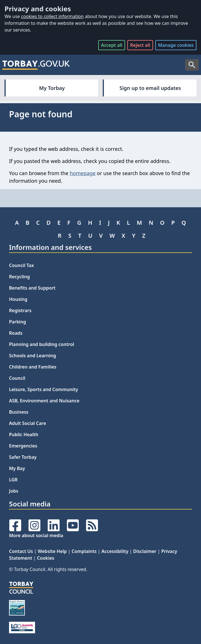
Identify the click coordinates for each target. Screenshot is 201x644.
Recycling (19, 277)
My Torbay (52, 88)
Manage (176, 45)
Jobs (14, 491)
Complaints (84, 551)
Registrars (20, 310)
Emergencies (23, 446)
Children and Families (33, 367)
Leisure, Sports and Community (43, 389)
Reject (140, 45)
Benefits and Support (32, 288)
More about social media (36, 535)
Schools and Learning (32, 356)
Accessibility (115, 551)
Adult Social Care (28, 423)
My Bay (17, 468)
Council (17, 378)
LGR (13, 480)
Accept (112, 45)
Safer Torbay (23, 457)
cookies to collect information (52, 16)
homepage (83, 173)
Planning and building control (42, 344)
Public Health (24, 435)
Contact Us (21, 551)
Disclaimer (145, 551)
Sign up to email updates (150, 88)
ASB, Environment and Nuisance (44, 401)
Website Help (52, 551)
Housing (18, 299)
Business (19, 412)
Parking (18, 322)
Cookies (46, 558)
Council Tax (21, 265)
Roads (16, 333)
